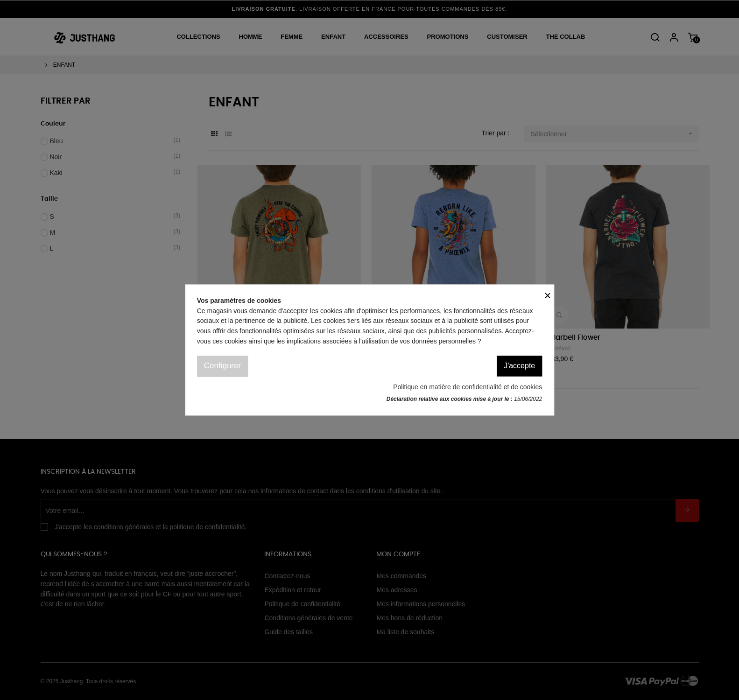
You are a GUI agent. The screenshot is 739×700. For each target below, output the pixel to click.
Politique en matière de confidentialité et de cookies (468, 387)
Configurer (222, 366)
